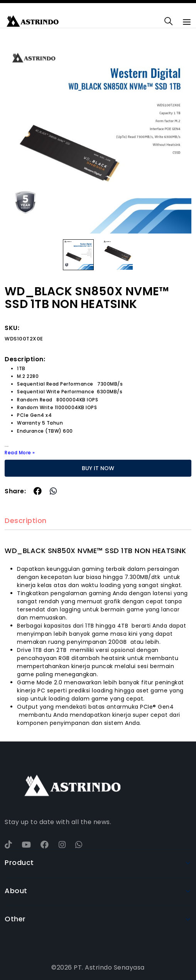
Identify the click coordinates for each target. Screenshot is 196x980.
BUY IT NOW (98, 468)
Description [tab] (26, 521)
